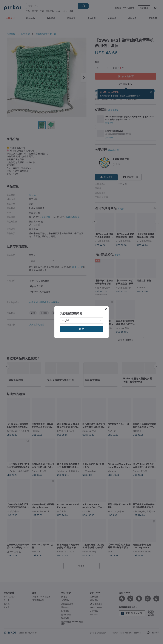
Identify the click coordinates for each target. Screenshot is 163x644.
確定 (81, 329)
